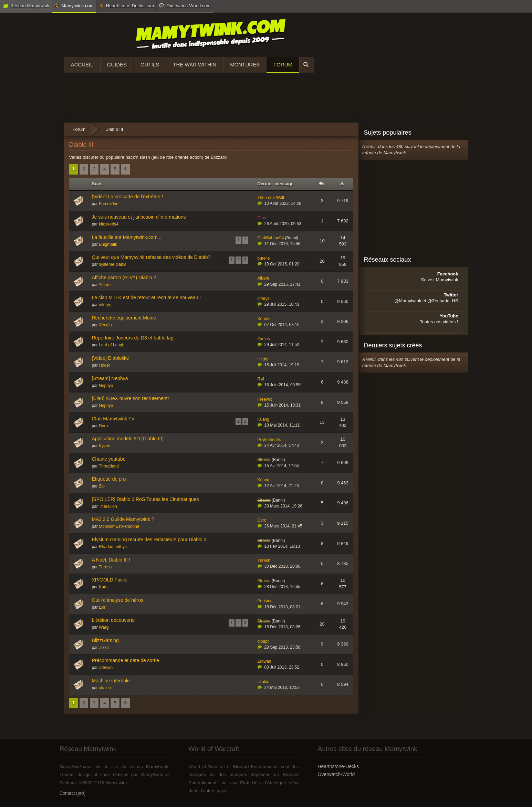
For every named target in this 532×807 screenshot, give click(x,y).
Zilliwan (106, 668)
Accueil (82, 65)
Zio (102, 486)
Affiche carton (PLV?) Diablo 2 (124, 277)
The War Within (195, 65)
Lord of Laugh (112, 345)
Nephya (106, 386)
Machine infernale (111, 681)
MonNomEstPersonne (119, 526)
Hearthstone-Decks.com (126, 6)
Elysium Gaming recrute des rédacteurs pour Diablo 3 (149, 539)
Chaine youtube (109, 459)
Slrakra (264, 460)
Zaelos (264, 339)
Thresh (105, 567)
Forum (283, 65)
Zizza (104, 648)
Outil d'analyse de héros (118, 600)
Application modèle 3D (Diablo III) (128, 439)
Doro (103, 426)
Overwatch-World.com (185, 6)
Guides (117, 65)
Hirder (105, 365)
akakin (105, 688)
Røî (261, 379)
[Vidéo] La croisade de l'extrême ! (128, 197)
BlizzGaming (106, 640)
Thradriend (109, 466)
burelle (264, 258)
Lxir (102, 607)
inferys (105, 305)
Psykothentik (269, 440)
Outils (150, 65)
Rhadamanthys (113, 547)
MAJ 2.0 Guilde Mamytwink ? (123, 519)
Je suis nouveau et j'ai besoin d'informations (139, 217)
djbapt (263, 641)
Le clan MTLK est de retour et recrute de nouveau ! (147, 297)
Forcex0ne (109, 204)
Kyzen (105, 446)
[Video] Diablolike (111, 358)
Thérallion (108, 506)
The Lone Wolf (271, 198)
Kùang (264, 419)
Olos (262, 218)
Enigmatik (108, 244)
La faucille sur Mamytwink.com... (127, 237)
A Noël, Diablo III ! (111, 560)
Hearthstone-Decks (338, 766)
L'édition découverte (113, 620)
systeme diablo (113, 264)
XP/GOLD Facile (110, 580)
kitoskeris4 (109, 224)
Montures (245, 65)
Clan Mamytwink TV (113, 419)
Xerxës (105, 325)
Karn (103, 587)
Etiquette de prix (109, 479)
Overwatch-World (336, 774)
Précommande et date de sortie (126, 660)
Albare (105, 285)
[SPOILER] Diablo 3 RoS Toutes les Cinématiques (145, 499)
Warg (104, 627)
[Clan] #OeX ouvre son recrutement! (131, 398)
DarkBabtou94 (271, 238)
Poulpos (265, 601)
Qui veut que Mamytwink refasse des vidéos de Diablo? (151, 257)
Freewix (265, 399)
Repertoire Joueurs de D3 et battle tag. (133, 338)
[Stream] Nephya (110, 378)
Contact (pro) (73, 793)
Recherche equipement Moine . (126, 318)
